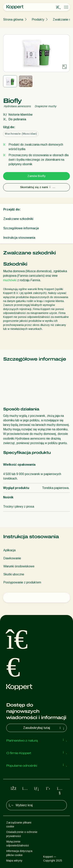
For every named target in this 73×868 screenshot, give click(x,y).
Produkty (38, 20)
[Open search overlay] (58, 7)
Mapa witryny (14, 861)
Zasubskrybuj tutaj (44, 728)
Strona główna (13, 20)
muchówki (10, 280)
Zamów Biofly (36, 176)
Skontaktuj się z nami (37, 187)
